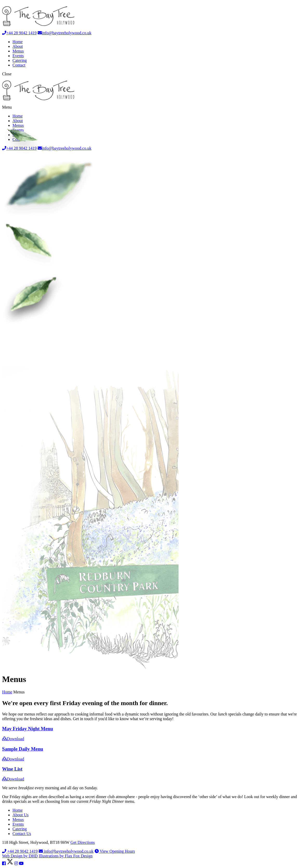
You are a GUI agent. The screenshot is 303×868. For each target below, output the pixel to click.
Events (18, 56)
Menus (18, 51)
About (18, 46)
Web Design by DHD (20, 856)
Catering (20, 60)
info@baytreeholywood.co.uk (65, 33)
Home (18, 42)
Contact (19, 65)
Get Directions (83, 842)
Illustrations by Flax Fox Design (66, 856)
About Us (21, 815)
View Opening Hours (115, 851)
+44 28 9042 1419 (19, 33)
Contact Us (22, 834)
